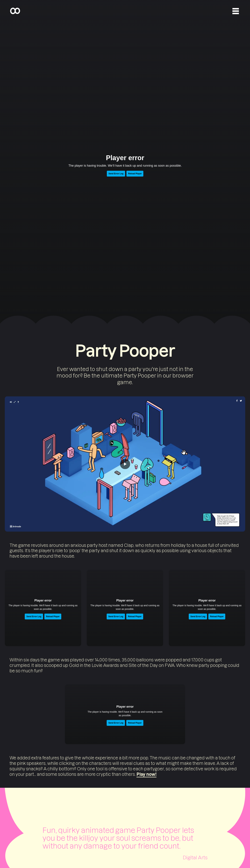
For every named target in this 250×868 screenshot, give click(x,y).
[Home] (15, 11)
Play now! (147, 774)
